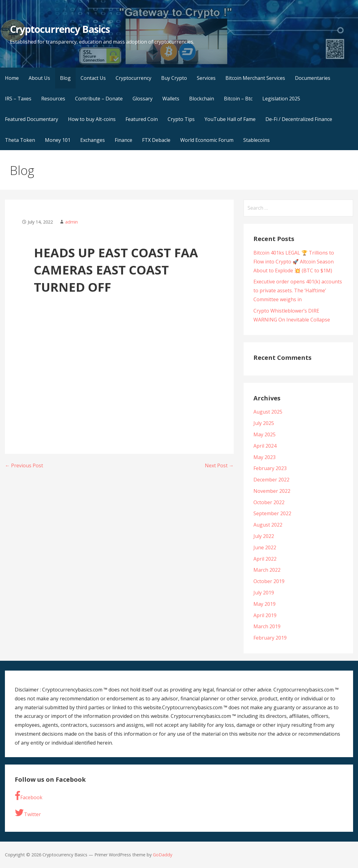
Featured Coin (142, 119)
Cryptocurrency (133, 78)
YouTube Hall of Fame (230, 119)
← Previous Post (24, 465)
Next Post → (219, 465)
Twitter (28, 813)
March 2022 (267, 570)
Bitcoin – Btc (238, 99)
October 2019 (269, 581)
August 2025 (268, 412)
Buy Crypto (174, 78)
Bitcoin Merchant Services (255, 78)
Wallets (171, 99)
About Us (39, 78)
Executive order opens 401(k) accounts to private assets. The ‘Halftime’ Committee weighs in (298, 290)
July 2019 (264, 593)
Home (12, 78)
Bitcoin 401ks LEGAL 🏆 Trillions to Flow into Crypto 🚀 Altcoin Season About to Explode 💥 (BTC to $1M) (294, 262)
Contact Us (93, 78)
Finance (123, 140)
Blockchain (202, 99)
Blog (65, 78)
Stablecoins (257, 140)
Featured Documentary (32, 119)
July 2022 (264, 536)
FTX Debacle (156, 140)
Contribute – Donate (99, 99)
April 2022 (265, 559)
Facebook (29, 796)
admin (72, 222)
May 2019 (265, 604)
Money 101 (58, 140)
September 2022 (272, 513)
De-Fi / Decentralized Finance (299, 119)
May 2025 (265, 434)
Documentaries (313, 78)
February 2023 (270, 468)
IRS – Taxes (18, 99)
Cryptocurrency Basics (60, 29)
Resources (53, 99)
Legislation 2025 (281, 99)
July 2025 (264, 423)
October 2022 (269, 502)
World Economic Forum (207, 140)
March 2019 (267, 626)
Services (206, 78)
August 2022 (268, 525)
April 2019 (265, 615)
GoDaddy (163, 855)
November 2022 (272, 491)
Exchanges (93, 140)
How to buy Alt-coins (92, 119)
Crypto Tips (181, 119)
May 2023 (265, 457)
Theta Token (20, 140)
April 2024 (265, 446)
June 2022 (265, 547)
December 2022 (271, 480)
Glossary (143, 99)
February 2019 (270, 638)
